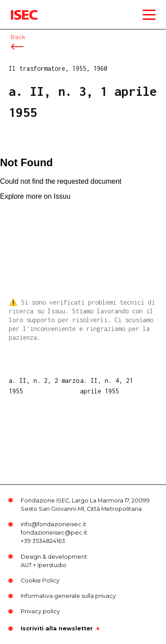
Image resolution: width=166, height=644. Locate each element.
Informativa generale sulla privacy (68, 596)
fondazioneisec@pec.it (54, 533)
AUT (26, 565)
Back (18, 37)
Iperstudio (52, 565)
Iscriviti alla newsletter (57, 629)
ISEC (18, 9)
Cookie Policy (40, 580)
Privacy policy (40, 611)
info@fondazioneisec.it (53, 524)
